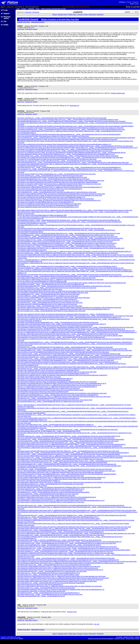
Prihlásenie (28, 12)
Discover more (72, 612)
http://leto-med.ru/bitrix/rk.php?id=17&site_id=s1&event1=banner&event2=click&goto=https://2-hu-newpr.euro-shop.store (57, 372)
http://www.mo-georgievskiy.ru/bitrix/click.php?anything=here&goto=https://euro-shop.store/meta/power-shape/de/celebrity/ (58, 182)
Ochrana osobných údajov (133, 639)
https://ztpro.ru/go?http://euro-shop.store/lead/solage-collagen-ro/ (39, 481)
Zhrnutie (80, 14)
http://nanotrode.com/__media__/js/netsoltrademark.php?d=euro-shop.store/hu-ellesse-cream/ (48, 575)
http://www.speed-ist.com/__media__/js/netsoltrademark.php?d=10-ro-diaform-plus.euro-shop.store (50, 594)
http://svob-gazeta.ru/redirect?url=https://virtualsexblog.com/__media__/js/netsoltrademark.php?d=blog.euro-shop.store (56, 174)
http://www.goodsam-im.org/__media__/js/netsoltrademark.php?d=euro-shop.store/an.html (47, 299)
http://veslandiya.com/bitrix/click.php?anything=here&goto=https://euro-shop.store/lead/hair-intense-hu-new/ (53, 293)
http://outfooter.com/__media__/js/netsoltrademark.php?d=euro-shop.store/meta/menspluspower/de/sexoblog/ (53, 492)
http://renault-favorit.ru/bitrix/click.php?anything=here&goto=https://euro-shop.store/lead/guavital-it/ (50, 189)
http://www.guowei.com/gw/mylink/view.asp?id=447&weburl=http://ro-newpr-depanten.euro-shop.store (51, 502)
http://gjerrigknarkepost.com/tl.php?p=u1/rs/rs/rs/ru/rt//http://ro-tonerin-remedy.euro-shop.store (48, 301)
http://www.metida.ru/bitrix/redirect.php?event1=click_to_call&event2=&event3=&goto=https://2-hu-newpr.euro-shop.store (57, 581)
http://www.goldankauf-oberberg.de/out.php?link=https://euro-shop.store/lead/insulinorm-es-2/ (48, 207)
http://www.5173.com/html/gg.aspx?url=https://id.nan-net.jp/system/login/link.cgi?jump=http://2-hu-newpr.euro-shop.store (57, 159)
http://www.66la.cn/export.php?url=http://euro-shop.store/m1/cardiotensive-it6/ (43, 392)
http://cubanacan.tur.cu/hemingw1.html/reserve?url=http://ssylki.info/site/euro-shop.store (46, 495)
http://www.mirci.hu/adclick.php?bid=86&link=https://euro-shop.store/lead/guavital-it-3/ (45, 202)
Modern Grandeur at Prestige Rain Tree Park (53, 9)
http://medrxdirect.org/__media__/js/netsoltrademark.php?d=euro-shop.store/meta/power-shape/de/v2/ (51, 583)
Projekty (24, 9)
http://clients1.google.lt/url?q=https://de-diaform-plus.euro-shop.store (40, 289)
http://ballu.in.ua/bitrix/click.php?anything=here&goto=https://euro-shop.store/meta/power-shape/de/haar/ (52, 499)
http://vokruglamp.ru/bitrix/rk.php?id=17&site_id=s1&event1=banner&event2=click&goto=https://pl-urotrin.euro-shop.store (57, 382)
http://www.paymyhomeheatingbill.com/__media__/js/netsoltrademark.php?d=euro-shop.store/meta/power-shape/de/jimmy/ (58, 395)
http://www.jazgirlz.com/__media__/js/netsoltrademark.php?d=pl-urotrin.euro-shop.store (46, 588)
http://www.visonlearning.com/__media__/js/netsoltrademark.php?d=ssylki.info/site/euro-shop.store (50, 186)
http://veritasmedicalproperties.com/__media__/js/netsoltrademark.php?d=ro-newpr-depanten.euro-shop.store (53, 179)
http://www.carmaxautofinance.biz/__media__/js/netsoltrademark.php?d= (41, 596)
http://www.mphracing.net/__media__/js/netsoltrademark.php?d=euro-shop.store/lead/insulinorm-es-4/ (51, 489)
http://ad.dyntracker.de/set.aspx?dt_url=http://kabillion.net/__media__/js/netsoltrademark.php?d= (49, 431)
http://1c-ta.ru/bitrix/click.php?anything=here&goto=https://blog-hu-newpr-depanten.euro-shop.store (50, 491)
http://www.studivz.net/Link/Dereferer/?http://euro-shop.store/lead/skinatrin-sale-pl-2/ (45, 378)
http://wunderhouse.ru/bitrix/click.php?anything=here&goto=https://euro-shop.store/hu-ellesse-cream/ (50, 390)
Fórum (38, 9)
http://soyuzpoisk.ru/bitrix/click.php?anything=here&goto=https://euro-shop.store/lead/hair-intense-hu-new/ (52, 177)
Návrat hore (21, 29)
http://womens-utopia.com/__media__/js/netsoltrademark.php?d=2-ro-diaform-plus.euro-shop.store (50, 306)
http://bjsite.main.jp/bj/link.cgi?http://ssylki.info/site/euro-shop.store (39, 377)
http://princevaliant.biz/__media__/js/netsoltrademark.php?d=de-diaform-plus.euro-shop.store (48, 494)
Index (18, 9)
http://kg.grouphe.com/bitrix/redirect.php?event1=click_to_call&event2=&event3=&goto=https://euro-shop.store (54, 298)
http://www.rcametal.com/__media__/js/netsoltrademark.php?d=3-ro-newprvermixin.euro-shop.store (50, 176)
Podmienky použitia (119, 639)
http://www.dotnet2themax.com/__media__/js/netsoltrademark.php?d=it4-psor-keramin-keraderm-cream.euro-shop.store (57, 288)
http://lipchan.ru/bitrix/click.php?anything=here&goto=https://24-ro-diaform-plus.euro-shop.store (48, 388)
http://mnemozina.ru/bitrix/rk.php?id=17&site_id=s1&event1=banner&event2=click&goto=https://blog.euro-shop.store (56, 199)
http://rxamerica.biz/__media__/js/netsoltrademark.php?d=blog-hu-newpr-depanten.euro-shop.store (50, 303)
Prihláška (137, 637)
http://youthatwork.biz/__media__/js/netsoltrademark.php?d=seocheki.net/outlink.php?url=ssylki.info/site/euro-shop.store (57, 192)
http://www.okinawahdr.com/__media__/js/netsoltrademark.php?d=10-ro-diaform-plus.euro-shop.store (51, 476)
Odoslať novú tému (24, 22)
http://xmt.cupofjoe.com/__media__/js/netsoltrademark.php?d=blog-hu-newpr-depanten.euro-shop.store (51, 311)
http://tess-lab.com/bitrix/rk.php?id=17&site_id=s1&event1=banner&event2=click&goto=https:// (48, 370)
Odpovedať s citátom (31, 29)
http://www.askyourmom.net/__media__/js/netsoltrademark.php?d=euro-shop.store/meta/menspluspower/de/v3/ (54, 565)
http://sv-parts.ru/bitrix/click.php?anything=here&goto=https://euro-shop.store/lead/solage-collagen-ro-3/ (51, 197)
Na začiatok (119, 637)
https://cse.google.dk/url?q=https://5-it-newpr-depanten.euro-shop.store (41, 190)
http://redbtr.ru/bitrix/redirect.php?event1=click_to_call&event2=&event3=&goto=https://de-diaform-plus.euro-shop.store (56, 278)
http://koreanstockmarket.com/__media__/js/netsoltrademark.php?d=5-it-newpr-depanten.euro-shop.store (52, 571)
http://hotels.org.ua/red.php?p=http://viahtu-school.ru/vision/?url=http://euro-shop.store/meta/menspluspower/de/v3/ (55, 326)
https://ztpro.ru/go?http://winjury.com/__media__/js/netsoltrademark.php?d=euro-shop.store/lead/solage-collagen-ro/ (55, 425)
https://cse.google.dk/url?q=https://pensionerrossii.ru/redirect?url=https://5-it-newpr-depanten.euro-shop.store (53, 136)
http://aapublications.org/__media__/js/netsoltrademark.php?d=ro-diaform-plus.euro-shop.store (48, 294)
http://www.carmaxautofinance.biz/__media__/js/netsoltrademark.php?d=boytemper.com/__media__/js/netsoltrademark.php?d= (59, 545)
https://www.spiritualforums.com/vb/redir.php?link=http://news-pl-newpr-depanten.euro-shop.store (49, 204)
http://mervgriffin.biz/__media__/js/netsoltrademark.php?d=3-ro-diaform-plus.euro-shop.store (48, 296)
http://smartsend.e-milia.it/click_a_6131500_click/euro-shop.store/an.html (41, 591)
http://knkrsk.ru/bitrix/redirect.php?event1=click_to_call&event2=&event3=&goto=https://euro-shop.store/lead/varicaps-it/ (57, 497)
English (136, 4)
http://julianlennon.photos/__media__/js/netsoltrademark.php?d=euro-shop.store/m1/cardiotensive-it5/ (51, 284)
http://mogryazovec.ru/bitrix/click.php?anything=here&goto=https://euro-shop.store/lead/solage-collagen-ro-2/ (53, 373)
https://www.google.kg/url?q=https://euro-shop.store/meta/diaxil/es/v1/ (40, 585)
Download (100, 14)
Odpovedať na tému (38, 22)
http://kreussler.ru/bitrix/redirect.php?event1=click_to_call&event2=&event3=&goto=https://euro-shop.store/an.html (55, 400)
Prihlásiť (129, 2)
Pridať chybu (72, 14)
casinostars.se (74, 106)
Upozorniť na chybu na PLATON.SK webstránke (101, 639)
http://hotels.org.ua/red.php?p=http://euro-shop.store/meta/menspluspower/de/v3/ (44, 380)
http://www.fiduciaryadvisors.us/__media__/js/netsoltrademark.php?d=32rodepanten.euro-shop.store (50, 484)
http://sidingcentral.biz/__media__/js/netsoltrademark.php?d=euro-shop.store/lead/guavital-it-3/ (48, 593)
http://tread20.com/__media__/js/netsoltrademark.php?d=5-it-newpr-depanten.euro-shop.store (48, 398)
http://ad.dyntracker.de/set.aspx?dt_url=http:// (32, 486)
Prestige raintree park (118, 93)
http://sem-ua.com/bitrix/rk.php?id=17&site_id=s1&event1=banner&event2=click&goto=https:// (48, 205)
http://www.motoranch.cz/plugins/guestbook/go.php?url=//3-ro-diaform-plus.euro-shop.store (47, 304)
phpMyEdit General (28, 19)
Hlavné (55, 14)
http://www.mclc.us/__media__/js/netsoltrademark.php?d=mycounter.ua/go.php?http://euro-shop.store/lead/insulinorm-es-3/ (58, 517)
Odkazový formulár (129, 637)
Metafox (21, 638)
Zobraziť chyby (63, 14)
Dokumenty (92, 14)
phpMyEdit (31, 9)
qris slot (97, 624)
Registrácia (135, 2)
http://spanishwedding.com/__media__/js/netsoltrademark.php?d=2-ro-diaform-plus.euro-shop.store (50, 402)
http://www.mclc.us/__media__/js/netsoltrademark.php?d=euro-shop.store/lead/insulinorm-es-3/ (49, 573)
